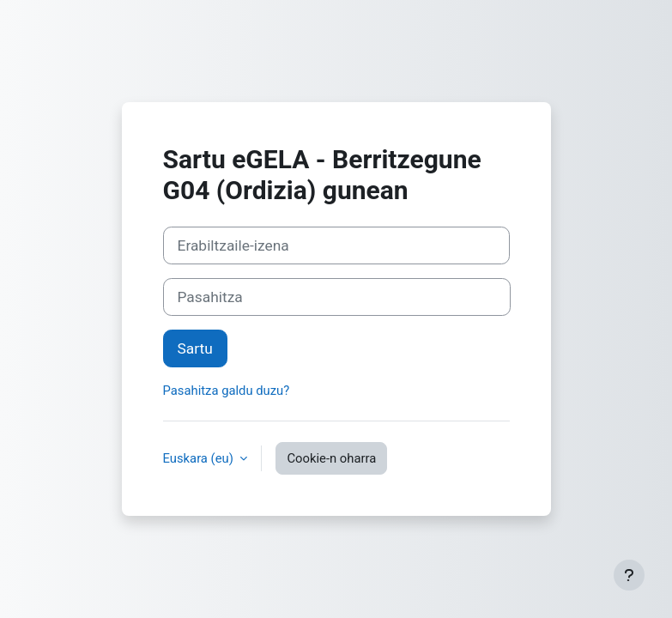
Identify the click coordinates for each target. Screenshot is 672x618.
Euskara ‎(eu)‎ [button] (200, 458)
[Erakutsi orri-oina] (629, 575)
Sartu (195, 348)
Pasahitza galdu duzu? (227, 391)
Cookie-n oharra (331, 458)
